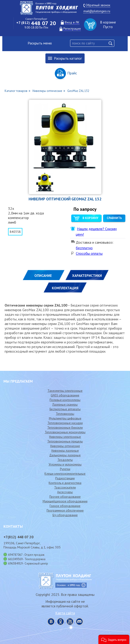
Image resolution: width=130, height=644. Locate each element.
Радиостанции (65, 478)
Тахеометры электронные (65, 391)
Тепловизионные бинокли (65, 428)
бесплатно (84, 248)
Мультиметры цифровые (65, 418)
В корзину (90, 218)
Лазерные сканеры (65, 405)
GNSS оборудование (65, 395)
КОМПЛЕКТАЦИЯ (65, 288)
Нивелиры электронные (65, 437)
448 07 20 (36, 23)
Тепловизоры (65, 414)
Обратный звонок (98, 5)
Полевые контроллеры (65, 400)
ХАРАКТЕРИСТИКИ (87, 276)
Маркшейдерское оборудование (65, 501)
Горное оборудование (65, 506)
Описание (43, 276)
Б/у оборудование (65, 515)
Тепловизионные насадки (65, 423)
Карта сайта (65, 613)
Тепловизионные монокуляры (65, 432)
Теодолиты (65, 460)
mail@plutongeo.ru (97, 11)
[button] (114, 639)
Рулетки (65, 469)
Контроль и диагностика (65, 483)
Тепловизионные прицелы (65, 441)
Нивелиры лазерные (65, 451)
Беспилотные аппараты (65, 409)
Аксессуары (65, 492)
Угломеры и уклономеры (65, 464)
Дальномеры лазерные (65, 455)
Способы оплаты (89, 253)
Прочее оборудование (65, 497)
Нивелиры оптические (65, 446)
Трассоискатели (65, 487)
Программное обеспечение (65, 511)
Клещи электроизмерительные (65, 474)
